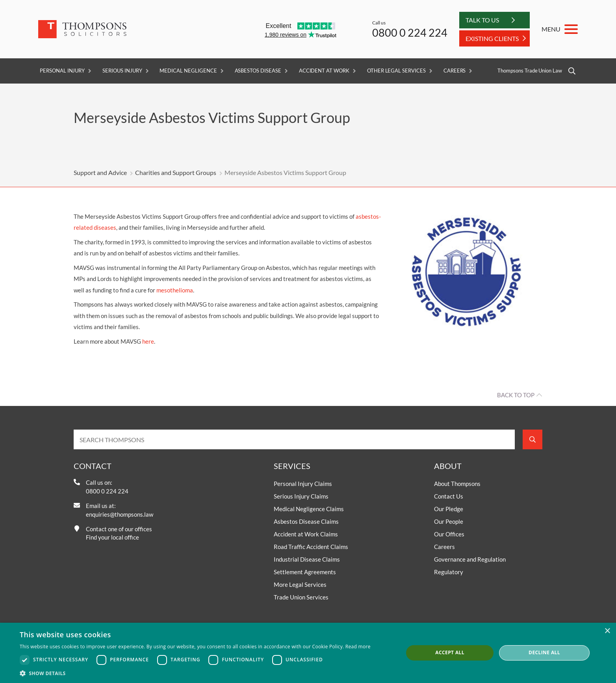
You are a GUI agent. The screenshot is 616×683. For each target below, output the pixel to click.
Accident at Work (324, 71)
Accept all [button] (450, 652)
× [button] (607, 631)
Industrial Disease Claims (307, 559)
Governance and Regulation (470, 559)
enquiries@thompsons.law (120, 514)
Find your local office (112, 537)
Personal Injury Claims (303, 484)
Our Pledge (449, 509)
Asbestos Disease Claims (306, 521)
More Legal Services (300, 584)
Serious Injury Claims (301, 496)
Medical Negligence (188, 71)
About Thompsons (457, 484)
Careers (455, 71)
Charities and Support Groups (176, 172)
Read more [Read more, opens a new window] (358, 647)
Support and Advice (100, 172)
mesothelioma (175, 290)
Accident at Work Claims (306, 534)
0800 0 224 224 (410, 33)
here (148, 341)
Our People (449, 521)
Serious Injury (122, 71)
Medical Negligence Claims (309, 509)
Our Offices (449, 534)
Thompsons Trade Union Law (530, 71)
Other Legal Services (396, 71)
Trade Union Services (301, 597)
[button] (195, 673)
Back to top (516, 395)
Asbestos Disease (258, 71)
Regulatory (449, 572)
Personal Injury (62, 71)
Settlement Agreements (305, 572)
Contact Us (449, 496)
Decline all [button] (544, 652)
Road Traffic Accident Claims (311, 547)
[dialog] (308, 653)
